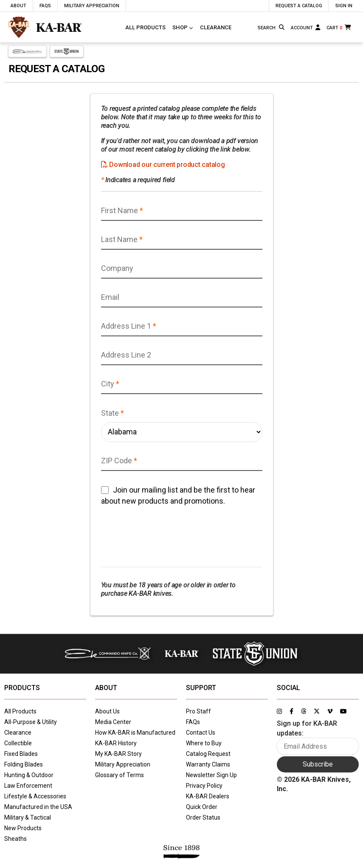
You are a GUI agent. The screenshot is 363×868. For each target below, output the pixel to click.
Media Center (113, 722)
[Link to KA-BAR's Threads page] (304, 711)
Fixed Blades (21, 754)
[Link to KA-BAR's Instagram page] (279, 711)
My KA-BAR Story (118, 754)
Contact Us (201, 733)
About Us (107, 711)
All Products (145, 27)
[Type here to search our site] (267, 28)
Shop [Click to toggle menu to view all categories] (180, 27)
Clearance (216, 27)
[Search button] (282, 27)
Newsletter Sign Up (211, 775)
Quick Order (202, 807)
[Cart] (339, 27)
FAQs (193, 722)
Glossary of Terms (120, 775)
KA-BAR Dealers (208, 796)
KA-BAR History (116, 743)
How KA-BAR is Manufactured (135, 733)
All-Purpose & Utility (31, 722)
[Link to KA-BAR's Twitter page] (317, 711)
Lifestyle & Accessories (35, 796)
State (110, 413)
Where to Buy (204, 743)
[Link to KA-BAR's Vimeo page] (330, 711)
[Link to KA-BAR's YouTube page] (343, 711)
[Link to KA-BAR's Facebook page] (291, 711)
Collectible (18, 743)
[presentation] (166, 537)
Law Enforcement (28, 786)
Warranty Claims (208, 764)
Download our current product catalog (163, 165)
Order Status (203, 817)
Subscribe (318, 764)
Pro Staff (198, 711)
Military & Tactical (28, 817)
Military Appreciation (123, 764)
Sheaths (15, 839)
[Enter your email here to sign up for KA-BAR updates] (318, 746)
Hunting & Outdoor (29, 775)
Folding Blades (24, 764)
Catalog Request (208, 754)
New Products (23, 828)
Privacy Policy (204, 786)
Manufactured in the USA (38, 807)
